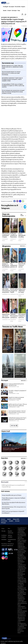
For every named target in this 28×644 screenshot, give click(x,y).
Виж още (14, 426)
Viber (17, 201)
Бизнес (23, 7)
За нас (3, 529)
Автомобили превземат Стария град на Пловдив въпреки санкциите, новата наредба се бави (6, 236)
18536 (11, 377)
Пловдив (6, 7)
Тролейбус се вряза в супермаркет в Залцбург (17, 391)
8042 (20, 296)
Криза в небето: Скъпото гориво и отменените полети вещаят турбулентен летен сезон (20, 368)
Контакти (4, 540)
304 (18, 394)
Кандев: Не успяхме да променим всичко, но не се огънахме (16, 398)
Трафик (11, 521)
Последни (5, 380)
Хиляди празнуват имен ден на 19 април (12, 495)
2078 (18, 407)
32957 (23, 352)
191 (18, 421)
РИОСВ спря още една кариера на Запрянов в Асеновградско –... (13, 512)
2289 (20, 271)
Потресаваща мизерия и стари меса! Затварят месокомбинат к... (14, 499)
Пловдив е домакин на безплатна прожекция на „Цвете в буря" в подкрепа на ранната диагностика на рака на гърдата (14, 236)
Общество (16, 519)
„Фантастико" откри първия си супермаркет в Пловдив (11, 449)
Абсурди (3, 523)
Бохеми (17, 521)
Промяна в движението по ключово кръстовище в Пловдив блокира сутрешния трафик (8, 368)
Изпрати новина (27, 315)
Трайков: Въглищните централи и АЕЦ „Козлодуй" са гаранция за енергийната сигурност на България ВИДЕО (14, 316)
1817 (10, 320)
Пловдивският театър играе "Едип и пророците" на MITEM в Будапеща (17, 419)
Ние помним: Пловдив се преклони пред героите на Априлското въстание (22, 316)
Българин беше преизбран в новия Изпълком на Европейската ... (14, 503)
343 (11, 241)
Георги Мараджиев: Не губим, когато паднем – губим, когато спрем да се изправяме (22, 236)
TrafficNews (25, 26)
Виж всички (22, 215)
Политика (18, 7)
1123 (20, 321)
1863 (12, 321)
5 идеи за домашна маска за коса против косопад (16, 385)
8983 (23, 377)
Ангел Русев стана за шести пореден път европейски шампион (22, 266)
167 (18, 387)
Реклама (3, 531)
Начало (3, 519)
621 (18, 400)
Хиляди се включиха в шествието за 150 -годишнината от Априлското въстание (7, 266)
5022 (18, 294)
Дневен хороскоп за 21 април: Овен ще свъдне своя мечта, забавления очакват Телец (18, 406)
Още (19, 10)
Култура (14, 10)
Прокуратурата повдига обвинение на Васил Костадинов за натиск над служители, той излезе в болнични (20, 343)
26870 (12, 271)
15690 (10, 294)
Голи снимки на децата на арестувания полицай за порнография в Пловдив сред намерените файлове (8, 343)
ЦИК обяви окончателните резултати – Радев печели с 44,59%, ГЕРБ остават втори (7, 291)
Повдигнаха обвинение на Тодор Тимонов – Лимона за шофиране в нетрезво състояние (22, 291)
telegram (20, 201)
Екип (9, 529)
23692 (11, 352)
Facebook (14, 201)
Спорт (9, 10)
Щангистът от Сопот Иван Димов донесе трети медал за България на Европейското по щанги (7, 316)
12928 (4, 271)
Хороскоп (4, 458)
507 (18, 414)
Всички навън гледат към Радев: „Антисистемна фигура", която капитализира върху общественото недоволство (15, 291)
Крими (5, 10)
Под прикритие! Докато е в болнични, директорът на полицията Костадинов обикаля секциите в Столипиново (14, 266)
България (11, 7)
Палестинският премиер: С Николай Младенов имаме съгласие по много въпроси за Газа (17, 413)
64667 (10, 451)
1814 (4, 241)
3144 (20, 241)
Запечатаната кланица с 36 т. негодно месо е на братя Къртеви (14, 508)
